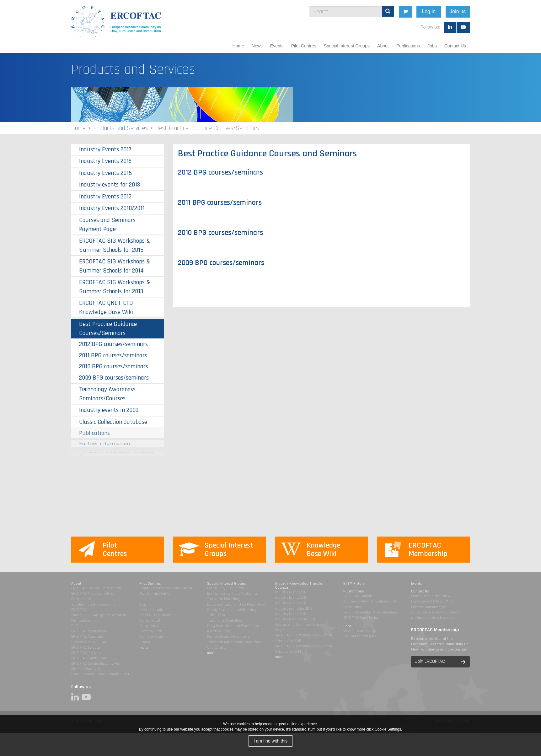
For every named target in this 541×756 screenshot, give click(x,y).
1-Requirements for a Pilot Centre (166, 588)
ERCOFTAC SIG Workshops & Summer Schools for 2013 (115, 287)
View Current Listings (360, 631)
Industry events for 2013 (110, 185)
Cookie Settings (388, 729)
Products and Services (121, 128)
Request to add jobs (359, 636)
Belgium (146, 599)
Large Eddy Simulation (226, 588)
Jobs (432, 46)
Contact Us (455, 46)
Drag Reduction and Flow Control (234, 626)
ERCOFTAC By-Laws (86, 648)
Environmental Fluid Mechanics (232, 594)
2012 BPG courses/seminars (220, 172)
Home (238, 46)
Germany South (152, 637)
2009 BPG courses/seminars (221, 263)
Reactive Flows (219, 631)
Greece (145, 642)
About (383, 46)
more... (145, 648)
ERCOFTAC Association (88, 637)
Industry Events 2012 (105, 197)
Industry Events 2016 (105, 161)
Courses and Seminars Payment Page (107, 225)
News (257, 46)
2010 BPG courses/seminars (220, 233)
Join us (526, 11)
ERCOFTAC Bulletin (358, 596)
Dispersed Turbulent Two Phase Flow (236, 605)
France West (149, 626)
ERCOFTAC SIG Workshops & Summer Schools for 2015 (115, 245)
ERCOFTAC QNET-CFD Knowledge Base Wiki (106, 305)
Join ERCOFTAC (430, 661)
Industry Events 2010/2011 (112, 208)
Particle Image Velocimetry (228, 637)
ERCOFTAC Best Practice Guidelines (370, 612)
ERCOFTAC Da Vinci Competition (96, 588)
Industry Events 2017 (105, 149)
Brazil (144, 605)
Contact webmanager (429, 607)
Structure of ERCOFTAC (89, 642)
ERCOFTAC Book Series (361, 618)
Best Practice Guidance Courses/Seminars (108, 323)
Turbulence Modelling (225, 621)
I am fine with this (270, 741)
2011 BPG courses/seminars (220, 202)
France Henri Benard (156, 615)
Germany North (151, 631)
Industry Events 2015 (105, 173)
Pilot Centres (304, 46)
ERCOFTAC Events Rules (89, 658)
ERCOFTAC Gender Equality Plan (96, 664)
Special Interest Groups (347, 46)
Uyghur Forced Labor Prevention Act (100, 674)
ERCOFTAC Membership (89, 631)
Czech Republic (151, 610)
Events (277, 46)
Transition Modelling (224, 599)
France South (150, 621)
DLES (75, 626)
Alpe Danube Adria (154, 594)
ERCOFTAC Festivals (86, 653)
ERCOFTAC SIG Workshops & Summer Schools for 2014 (115, 266)
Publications (408, 46)
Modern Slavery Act (87, 669)
